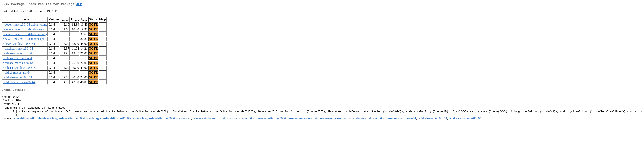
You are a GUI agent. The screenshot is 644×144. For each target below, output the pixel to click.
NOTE (93, 25)
